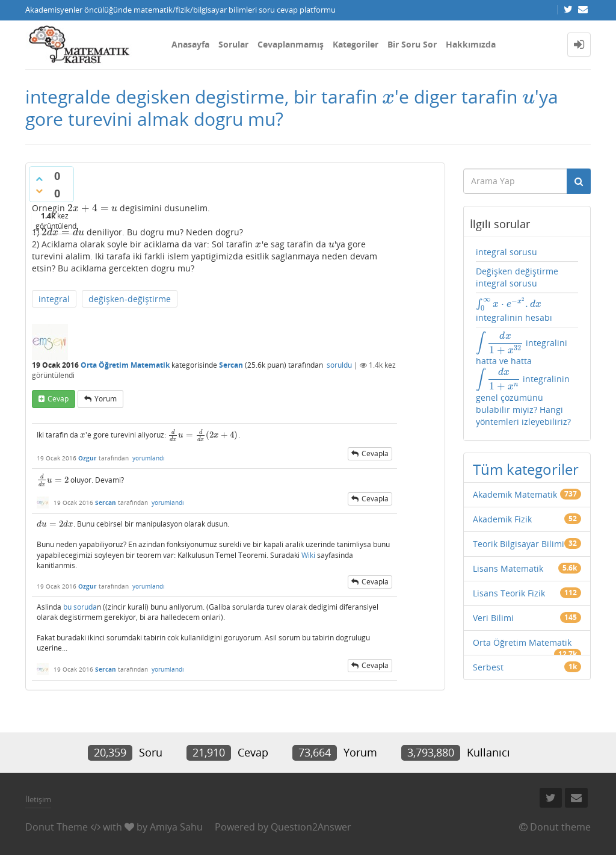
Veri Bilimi (493, 618)
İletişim (38, 799)
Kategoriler (356, 44)
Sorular (233, 44)
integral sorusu (507, 252)
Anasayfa (190, 44)
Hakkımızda (471, 44)
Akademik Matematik (515, 494)
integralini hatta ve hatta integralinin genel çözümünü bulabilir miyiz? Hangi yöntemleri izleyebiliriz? (523, 379)
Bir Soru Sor (412, 44)
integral (54, 299)
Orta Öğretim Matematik (125, 365)
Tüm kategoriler (526, 469)
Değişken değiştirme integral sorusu (517, 277)
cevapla (375, 453)
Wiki (308, 555)
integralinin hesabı (514, 310)
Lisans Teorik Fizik (509, 593)
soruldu (339, 365)
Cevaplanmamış (291, 44)
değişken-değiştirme (130, 299)
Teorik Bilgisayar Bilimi (519, 544)
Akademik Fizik (502, 519)
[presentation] (388, 97)
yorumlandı (149, 458)
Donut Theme (57, 827)
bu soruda (80, 607)
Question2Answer (311, 827)
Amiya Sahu (176, 827)
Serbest (488, 667)
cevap (58, 399)
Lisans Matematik (508, 568)
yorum (106, 399)
